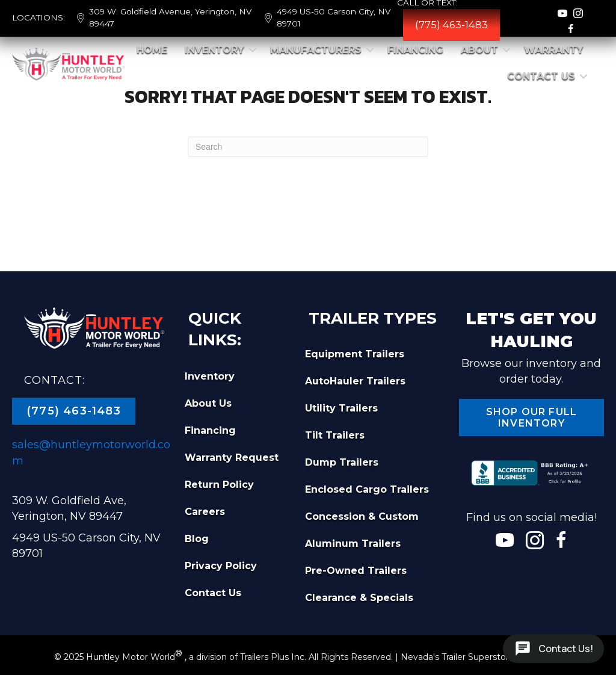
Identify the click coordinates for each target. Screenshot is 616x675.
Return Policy (219, 485)
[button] (253, 50)
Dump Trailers (342, 462)
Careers (205, 512)
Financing (415, 50)
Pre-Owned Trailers (356, 571)
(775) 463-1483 (451, 25)
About (479, 50)
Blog (197, 539)
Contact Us (541, 76)
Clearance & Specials (359, 598)
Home (152, 50)
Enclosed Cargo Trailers (367, 489)
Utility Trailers (341, 408)
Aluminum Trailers (353, 544)
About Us (208, 403)
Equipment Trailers (355, 354)
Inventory (214, 50)
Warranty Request (232, 458)
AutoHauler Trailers (355, 381)
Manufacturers (316, 50)
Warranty (554, 50)
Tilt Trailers (335, 435)
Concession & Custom (362, 516)
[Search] (308, 147)
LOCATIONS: (38, 17)
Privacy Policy (221, 566)
